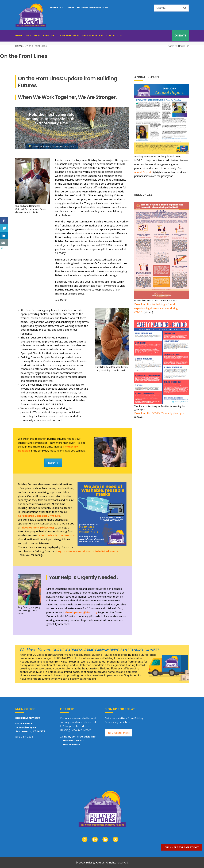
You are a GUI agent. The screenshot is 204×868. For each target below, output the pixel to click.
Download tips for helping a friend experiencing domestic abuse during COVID (156, 308)
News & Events (92, 36)
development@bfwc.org (38, 527)
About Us (33, 36)
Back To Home (177, 46)
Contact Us (114, 36)
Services (49, 36)
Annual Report (143, 172)
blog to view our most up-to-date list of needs (87, 551)
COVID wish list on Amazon (57, 535)
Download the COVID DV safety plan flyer (159, 413)
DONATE (180, 36)
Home (19, 36)
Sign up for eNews (119, 733)
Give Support (69, 36)
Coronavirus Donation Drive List (39, 516)
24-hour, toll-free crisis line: (79, 7)
